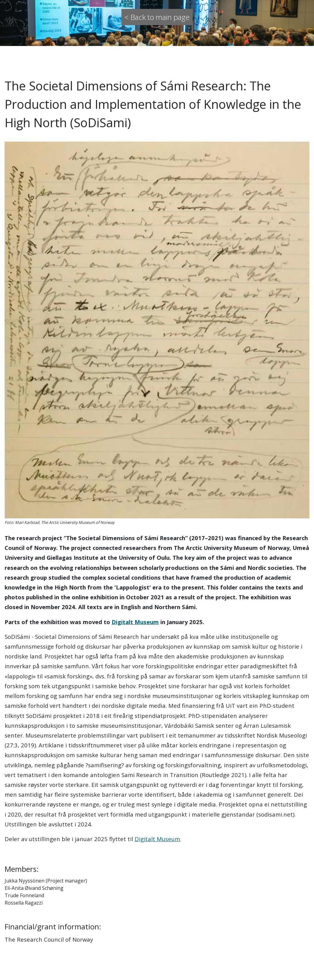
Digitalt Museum (135, 622)
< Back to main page (157, 17)
